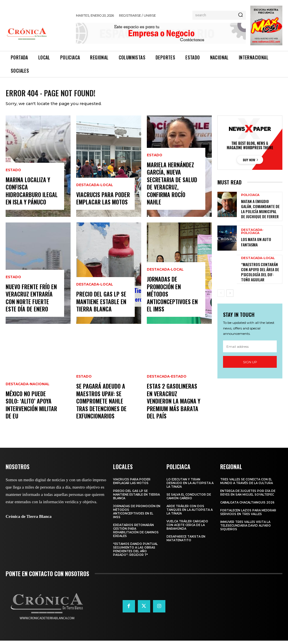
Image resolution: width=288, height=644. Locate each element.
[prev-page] (221, 292)
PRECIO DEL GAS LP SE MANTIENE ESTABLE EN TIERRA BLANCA (100, 307)
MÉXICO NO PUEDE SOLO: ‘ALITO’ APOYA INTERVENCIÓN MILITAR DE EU (31, 410)
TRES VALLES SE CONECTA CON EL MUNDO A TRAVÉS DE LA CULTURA (247, 485)
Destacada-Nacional (28, 391)
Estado (13, 177)
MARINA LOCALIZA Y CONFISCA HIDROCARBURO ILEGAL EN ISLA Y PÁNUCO (31, 196)
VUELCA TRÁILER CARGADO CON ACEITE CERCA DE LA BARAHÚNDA (187, 528)
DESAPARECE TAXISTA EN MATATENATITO (186, 542)
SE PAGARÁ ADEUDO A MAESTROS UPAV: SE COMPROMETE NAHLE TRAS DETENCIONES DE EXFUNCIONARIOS (99, 407)
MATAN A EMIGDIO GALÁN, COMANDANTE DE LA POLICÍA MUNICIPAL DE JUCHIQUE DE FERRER (260, 211)
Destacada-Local (95, 190)
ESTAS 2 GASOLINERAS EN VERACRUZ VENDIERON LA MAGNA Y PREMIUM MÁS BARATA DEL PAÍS (173, 410)
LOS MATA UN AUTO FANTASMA (254, 243)
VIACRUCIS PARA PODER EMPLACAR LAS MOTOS (102, 203)
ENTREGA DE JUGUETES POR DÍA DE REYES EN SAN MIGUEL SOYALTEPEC (248, 496)
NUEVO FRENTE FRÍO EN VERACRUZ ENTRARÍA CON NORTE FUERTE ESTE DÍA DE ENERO (31, 303)
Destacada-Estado (167, 391)
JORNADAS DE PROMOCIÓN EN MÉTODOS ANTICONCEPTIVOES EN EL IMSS (174, 303)
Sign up (250, 361)
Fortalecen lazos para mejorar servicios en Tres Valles (248, 516)
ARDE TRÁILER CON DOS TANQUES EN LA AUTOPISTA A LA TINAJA (190, 513)
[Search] (240, 15)
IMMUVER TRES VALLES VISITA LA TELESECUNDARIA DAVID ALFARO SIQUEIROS (246, 529)
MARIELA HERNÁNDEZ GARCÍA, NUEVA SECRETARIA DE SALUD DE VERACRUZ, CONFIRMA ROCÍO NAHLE (173, 193)
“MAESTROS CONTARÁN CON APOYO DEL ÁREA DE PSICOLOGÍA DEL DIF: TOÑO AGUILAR (261, 271)
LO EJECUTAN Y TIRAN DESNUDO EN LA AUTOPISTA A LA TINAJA (190, 486)
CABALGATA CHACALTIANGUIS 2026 (247, 506)
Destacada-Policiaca (252, 233)
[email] (250, 345)
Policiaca (250, 199)
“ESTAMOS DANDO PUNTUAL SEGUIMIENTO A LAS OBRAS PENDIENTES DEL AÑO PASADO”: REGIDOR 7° (135, 553)
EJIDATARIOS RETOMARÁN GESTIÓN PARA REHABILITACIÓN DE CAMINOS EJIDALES (136, 534)
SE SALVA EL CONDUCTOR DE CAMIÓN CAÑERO (189, 500)
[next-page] (230, 292)
